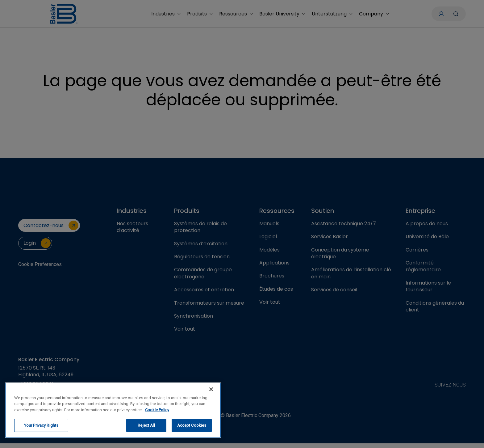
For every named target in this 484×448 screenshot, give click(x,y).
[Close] (211, 389)
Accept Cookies (192, 425)
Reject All (146, 425)
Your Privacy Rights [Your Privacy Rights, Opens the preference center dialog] (41, 425)
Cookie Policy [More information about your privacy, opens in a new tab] (157, 410)
